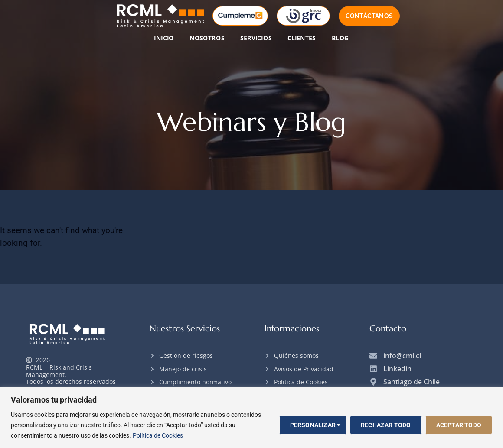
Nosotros (207, 38)
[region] (251, 417)
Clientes (302, 38)
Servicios (256, 38)
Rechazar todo (386, 425)
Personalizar (313, 425)
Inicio (164, 38)
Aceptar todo (459, 425)
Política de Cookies (158, 435)
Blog (341, 38)
